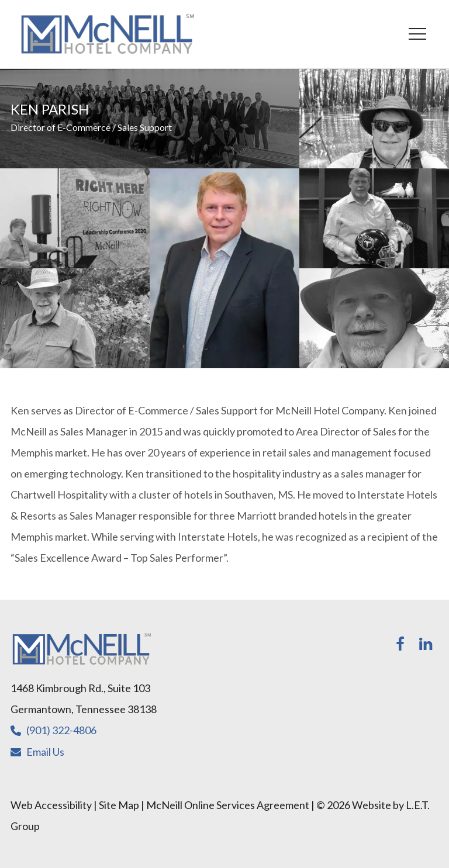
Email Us (45, 752)
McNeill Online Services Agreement (228, 805)
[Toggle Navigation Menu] (417, 34)
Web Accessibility (51, 805)
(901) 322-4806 (61, 730)
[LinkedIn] (426, 644)
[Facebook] (400, 644)
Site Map (119, 805)
